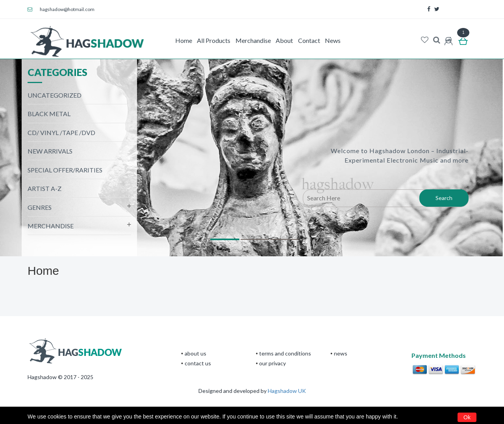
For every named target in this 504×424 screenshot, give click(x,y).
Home (184, 40)
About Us (195, 353)
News (333, 40)
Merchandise (253, 40)
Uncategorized (55, 95)
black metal (49, 114)
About (284, 40)
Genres (40, 207)
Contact (309, 40)
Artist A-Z (44, 188)
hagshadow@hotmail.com (61, 9)
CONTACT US (198, 363)
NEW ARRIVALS (50, 151)
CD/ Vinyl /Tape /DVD (61, 132)
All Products (214, 40)
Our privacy (272, 363)
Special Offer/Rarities (65, 170)
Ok (467, 417)
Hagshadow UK (287, 391)
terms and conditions (285, 353)
